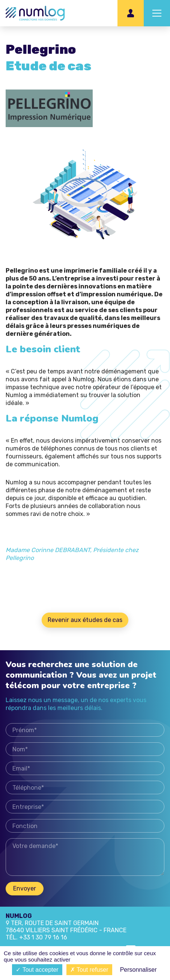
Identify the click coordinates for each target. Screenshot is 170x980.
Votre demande (85, 860)
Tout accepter (37, 970)
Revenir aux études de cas (85, 620)
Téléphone (85, 790)
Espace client (131, 13)
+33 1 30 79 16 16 (43, 937)
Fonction (85, 829)
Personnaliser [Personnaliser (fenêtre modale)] (138, 970)
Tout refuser (89, 970)
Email (85, 771)
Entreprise (85, 809)
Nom (85, 752)
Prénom (85, 733)
